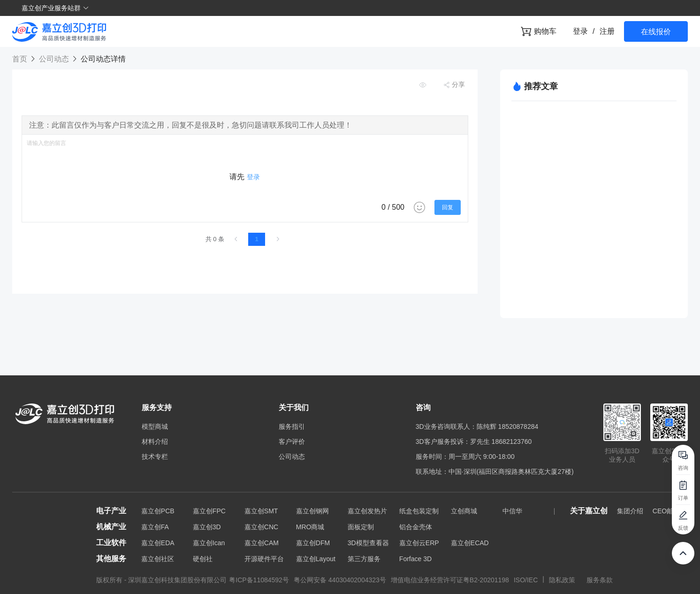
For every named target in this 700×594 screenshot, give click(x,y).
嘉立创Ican (209, 543)
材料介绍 (155, 442)
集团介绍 (630, 511)
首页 (21, 59)
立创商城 (464, 511)
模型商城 (155, 426)
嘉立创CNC (261, 527)
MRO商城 (310, 527)
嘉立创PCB (158, 511)
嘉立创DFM (313, 543)
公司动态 (54, 59)
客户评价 (292, 442)
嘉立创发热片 (367, 511)
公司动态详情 (102, 59)
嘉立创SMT (261, 511)
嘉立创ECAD (470, 543)
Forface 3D (415, 559)
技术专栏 (155, 457)
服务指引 (292, 426)
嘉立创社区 (158, 559)
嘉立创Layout (316, 559)
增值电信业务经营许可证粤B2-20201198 (450, 580)
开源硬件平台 (264, 559)
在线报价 (656, 32)
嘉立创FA (155, 527)
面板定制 (361, 527)
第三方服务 (364, 559)
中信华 (512, 511)
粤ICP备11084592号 (259, 580)
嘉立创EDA (158, 543)
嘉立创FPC (209, 511)
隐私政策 (563, 580)
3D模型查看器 (368, 543)
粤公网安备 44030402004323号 (340, 580)
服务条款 (600, 580)
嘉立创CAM (262, 543)
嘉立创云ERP (419, 543)
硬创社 (203, 559)
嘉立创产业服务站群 (55, 8)
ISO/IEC (526, 580)
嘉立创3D (207, 527)
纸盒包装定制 (419, 511)
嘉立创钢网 (312, 511)
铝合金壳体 (416, 527)
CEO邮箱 (666, 511)
